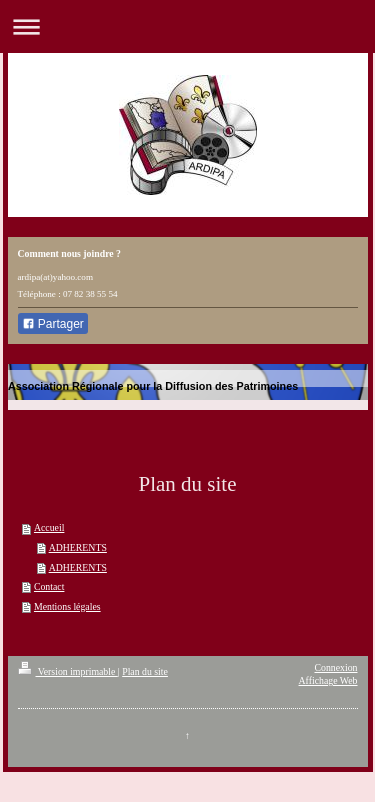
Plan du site (145, 671)
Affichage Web (328, 680)
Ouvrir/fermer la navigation (187, 26)
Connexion (336, 667)
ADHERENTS (78, 547)
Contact (49, 586)
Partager (53, 324)
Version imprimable (68, 671)
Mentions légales (67, 606)
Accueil (49, 527)
